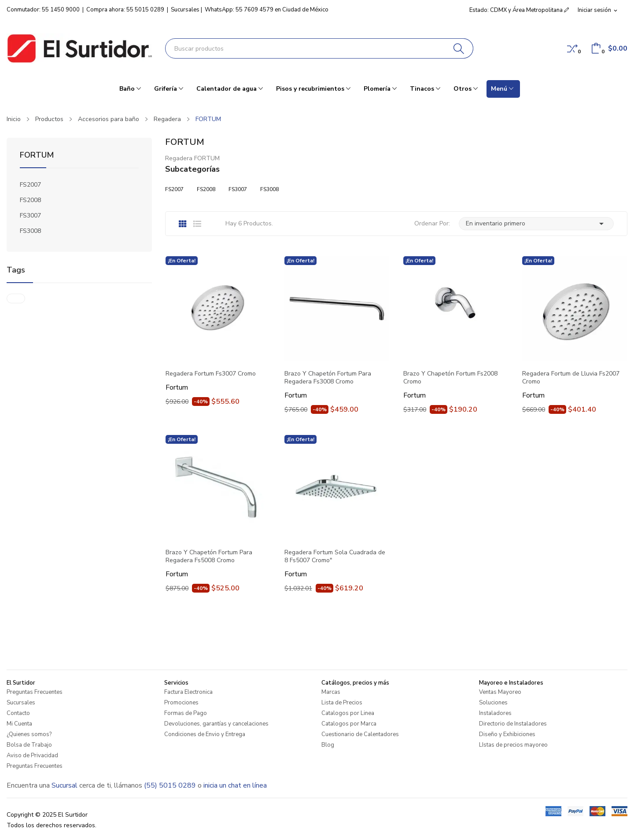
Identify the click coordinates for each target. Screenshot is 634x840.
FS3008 (30, 231)
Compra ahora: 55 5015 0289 (125, 10)
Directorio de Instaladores (513, 724)
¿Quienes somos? (29, 734)
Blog (328, 745)
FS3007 (30, 216)
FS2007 (30, 185)
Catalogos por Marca (349, 724)
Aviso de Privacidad (32, 755)
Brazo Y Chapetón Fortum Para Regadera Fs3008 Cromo (328, 378)
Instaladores (495, 713)
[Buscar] (459, 48)
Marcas (331, 692)
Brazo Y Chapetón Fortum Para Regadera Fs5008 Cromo (209, 556)
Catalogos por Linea (348, 713)
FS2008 (30, 200)
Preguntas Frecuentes (35, 692)
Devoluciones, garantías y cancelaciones (216, 724)
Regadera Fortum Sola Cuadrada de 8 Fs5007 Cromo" (335, 556)
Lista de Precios (342, 703)
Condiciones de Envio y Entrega (205, 734)
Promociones (181, 703)
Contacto (18, 713)
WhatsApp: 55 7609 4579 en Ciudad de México (267, 10)
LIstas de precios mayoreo (513, 745)
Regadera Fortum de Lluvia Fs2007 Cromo (571, 378)
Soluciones (493, 703)
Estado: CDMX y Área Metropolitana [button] (519, 10)
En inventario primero (536, 224)
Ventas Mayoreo (500, 692)
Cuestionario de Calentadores (360, 734)
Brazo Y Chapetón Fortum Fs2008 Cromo (450, 378)
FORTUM (37, 156)
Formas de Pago (186, 713)
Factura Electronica (188, 692)
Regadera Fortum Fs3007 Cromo (211, 374)
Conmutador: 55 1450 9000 (43, 10)
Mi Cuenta (19, 724)
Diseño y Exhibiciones (507, 734)
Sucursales (185, 10)
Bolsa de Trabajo (29, 745)
